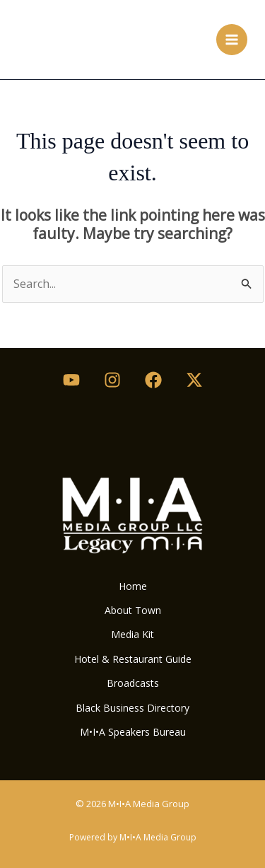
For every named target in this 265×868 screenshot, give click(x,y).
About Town (133, 610)
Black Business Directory (132, 708)
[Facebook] (153, 380)
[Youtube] (71, 380)
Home (133, 586)
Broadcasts (133, 683)
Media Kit (132, 634)
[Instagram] (112, 380)
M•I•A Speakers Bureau (133, 732)
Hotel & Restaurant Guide (133, 659)
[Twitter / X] (194, 380)
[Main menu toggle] (232, 40)
